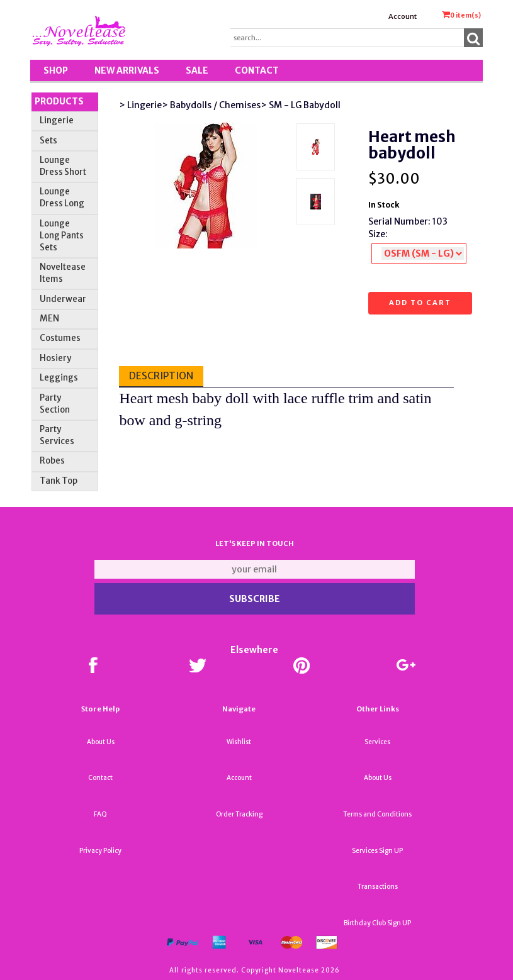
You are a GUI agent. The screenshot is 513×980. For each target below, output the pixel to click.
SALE (197, 70)
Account (403, 16)
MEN (49, 319)
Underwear (63, 299)
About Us (101, 742)
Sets (48, 141)
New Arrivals (127, 70)
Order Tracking (239, 814)
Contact (257, 70)
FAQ (100, 814)
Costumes (60, 338)
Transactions (378, 887)
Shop (56, 70)
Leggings (59, 378)
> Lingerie (140, 105)
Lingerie (57, 120)
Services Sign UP (377, 851)
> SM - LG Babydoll (301, 105)
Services (377, 742)
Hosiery (55, 358)
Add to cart (420, 303)
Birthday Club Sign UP (377, 923)
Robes (52, 461)
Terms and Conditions (377, 814)
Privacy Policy (100, 851)
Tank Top (59, 481)
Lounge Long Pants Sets (62, 236)
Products (59, 101)
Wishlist (239, 742)
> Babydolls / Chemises (211, 105)
